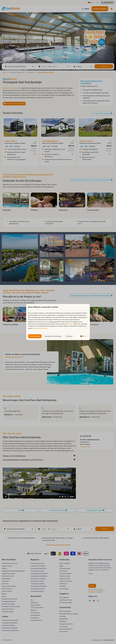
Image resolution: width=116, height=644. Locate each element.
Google (71, 324)
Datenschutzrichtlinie (41, 328)
